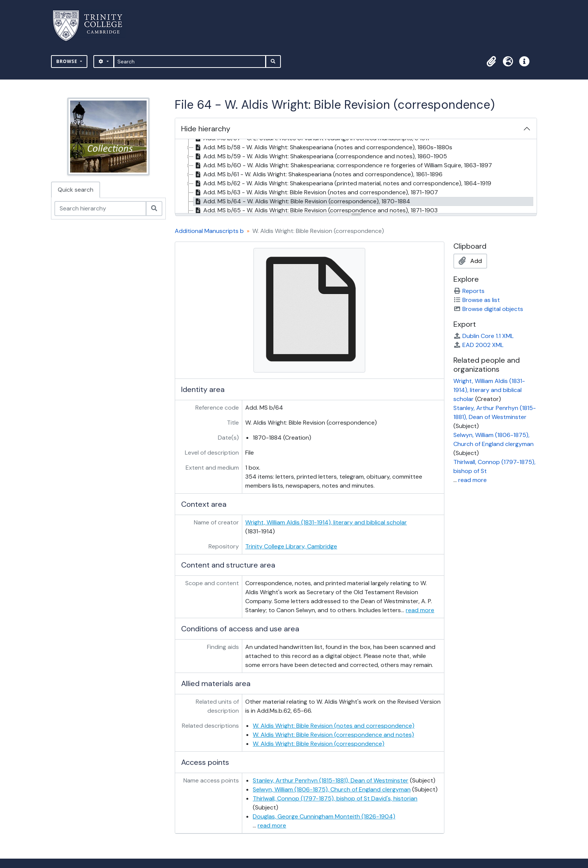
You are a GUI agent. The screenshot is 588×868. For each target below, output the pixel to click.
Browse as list (477, 300)
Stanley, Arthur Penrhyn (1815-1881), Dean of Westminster (331, 780)
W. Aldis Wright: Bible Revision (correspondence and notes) (333, 735)
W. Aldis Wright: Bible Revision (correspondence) (319, 744)
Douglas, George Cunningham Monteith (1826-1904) (324, 816)
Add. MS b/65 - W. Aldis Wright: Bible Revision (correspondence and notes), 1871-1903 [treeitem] (316, 210)
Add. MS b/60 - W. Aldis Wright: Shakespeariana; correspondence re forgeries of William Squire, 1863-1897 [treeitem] (343, 165)
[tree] (356, 177)
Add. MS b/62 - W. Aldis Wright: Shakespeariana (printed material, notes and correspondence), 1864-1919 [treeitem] (342, 183)
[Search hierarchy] (100, 209)
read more (420, 610)
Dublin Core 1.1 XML (484, 336)
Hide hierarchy (206, 129)
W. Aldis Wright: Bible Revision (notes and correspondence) (334, 726)
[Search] (190, 62)
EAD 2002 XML (478, 345)
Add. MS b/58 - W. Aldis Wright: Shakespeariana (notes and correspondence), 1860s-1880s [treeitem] (323, 147)
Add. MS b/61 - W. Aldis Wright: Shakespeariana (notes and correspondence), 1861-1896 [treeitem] (318, 174)
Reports (469, 291)
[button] (491, 62)
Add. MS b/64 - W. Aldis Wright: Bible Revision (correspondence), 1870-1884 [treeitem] (302, 201)
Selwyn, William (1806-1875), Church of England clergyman (332, 789)
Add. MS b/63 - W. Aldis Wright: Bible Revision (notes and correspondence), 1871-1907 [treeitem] (316, 192)
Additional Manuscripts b (209, 231)
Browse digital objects (488, 309)
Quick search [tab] (76, 190)
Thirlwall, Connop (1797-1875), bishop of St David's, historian (335, 798)
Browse (67, 61)
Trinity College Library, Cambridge (291, 546)
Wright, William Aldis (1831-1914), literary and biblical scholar (326, 522)
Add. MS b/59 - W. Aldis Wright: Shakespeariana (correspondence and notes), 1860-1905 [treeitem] (320, 156)
